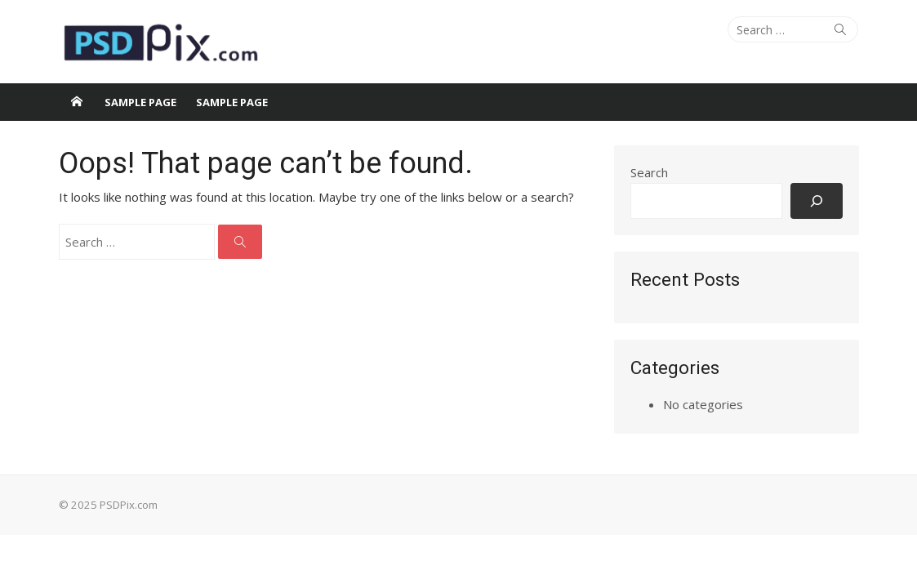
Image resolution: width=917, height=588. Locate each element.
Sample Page (140, 102)
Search (649, 172)
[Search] (817, 200)
